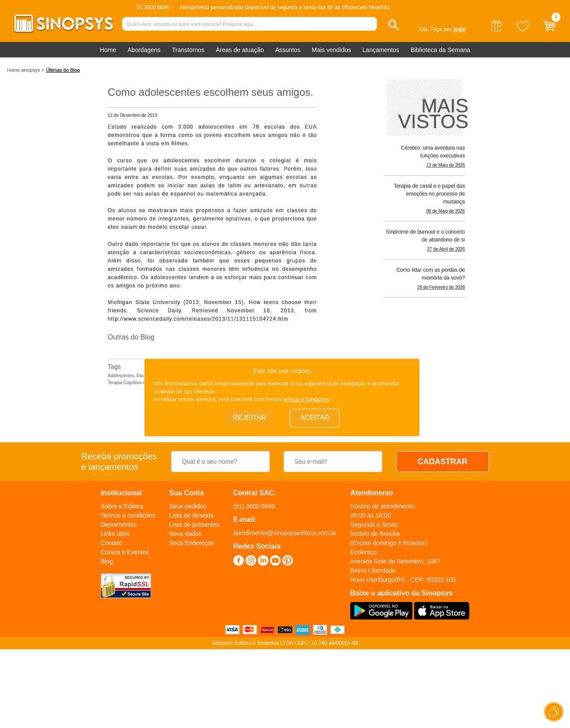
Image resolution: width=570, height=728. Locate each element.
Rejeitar (250, 418)
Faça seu (448, 29)
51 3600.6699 (153, 7)
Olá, (424, 29)
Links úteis (115, 534)
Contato (111, 543)
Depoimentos (119, 525)
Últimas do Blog (63, 70)
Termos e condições (128, 515)
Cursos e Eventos (125, 552)
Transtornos (188, 50)
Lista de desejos (191, 515)
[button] (394, 25)
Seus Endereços (192, 543)
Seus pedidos (188, 506)
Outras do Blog (131, 337)
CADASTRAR (443, 462)
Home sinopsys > (26, 70)
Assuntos (288, 50)
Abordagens (144, 50)
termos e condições (306, 399)
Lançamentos (381, 50)
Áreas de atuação (240, 50)
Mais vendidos (331, 50)
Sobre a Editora (122, 506)
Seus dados (185, 534)
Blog (107, 561)
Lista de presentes (194, 525)
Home (108, 50)
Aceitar (315, 418)
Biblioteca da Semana (440, 50)
